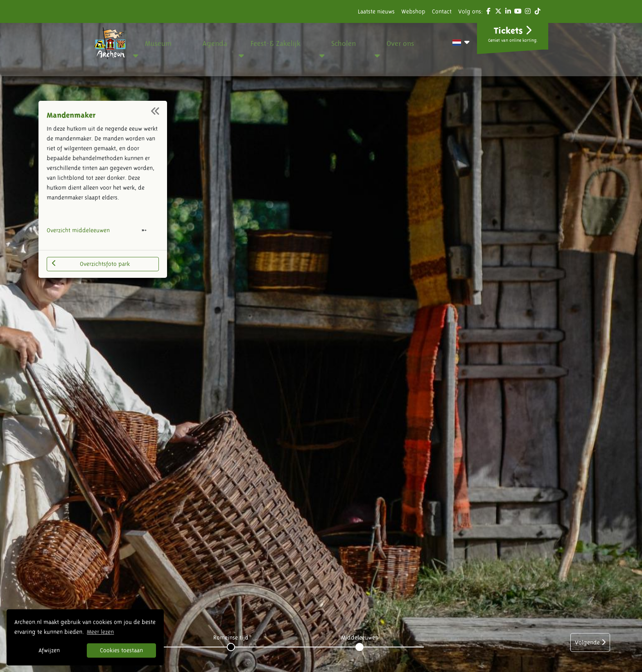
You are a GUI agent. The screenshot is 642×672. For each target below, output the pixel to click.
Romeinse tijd (231, 638)
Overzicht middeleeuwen (78, 230)
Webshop (413, 11)
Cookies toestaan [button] (121, 650)
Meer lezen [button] (100, 632)
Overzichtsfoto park (91, 263)
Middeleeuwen (360, 638)
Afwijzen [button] (49, 650)
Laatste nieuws (376, 11)
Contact (442, 11)
